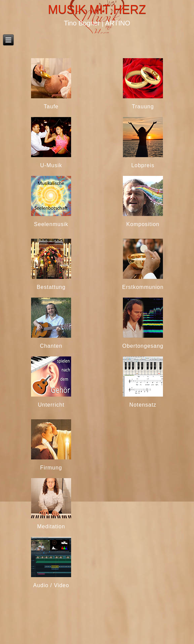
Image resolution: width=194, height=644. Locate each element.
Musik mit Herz (97, 10)
